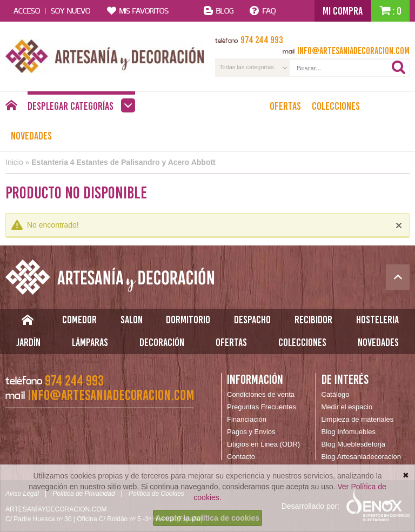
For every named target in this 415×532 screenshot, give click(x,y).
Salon (132, 320)
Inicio (14, 162)
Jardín (28, 342)
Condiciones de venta (261, 394)
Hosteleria (377, 320)
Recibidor (313, 320)
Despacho (252, 320)
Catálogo (336, 394)
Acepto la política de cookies (207, 518)
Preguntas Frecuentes (262, 407)
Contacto (241, 457)
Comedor (79, 320)
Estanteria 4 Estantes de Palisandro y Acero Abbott (123, 162)
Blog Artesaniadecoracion (361, 457)
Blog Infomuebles (349, 432)
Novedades (31, 136)
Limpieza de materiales (358, 419)
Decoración (162, 342)
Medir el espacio (347, 407)
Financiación (247, 419)
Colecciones (336, 106)
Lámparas (90, 342)
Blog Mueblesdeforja (354, 444)
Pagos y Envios (251, 432)
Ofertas (285, 106)
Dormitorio (188, 320)
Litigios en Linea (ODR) (263, 444)
